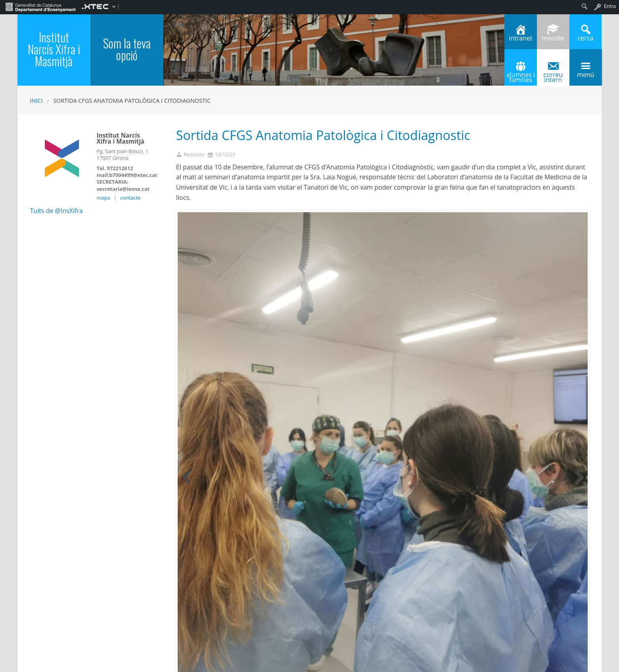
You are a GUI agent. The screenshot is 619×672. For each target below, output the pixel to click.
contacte (130, 198)
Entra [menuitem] (610, 6)
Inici (36, 101)
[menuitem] (41, 6)
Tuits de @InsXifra (57, 211)
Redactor (194, 155)
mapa (103, 198)
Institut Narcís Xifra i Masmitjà (54, 49)
